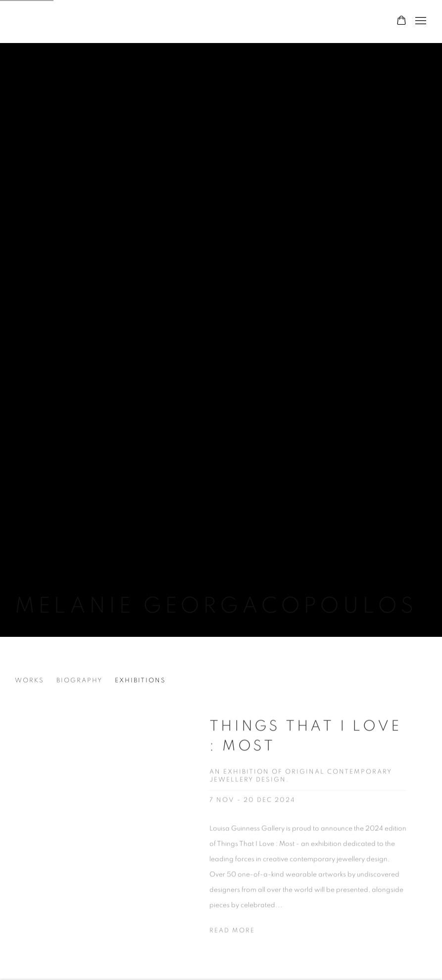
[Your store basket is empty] (401, 21)
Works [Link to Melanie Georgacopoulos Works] (29, 681)
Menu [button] (420, 21)
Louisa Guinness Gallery (139, 21)
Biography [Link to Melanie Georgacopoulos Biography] (79, 681)
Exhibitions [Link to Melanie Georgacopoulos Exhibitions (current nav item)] (140, 681)
